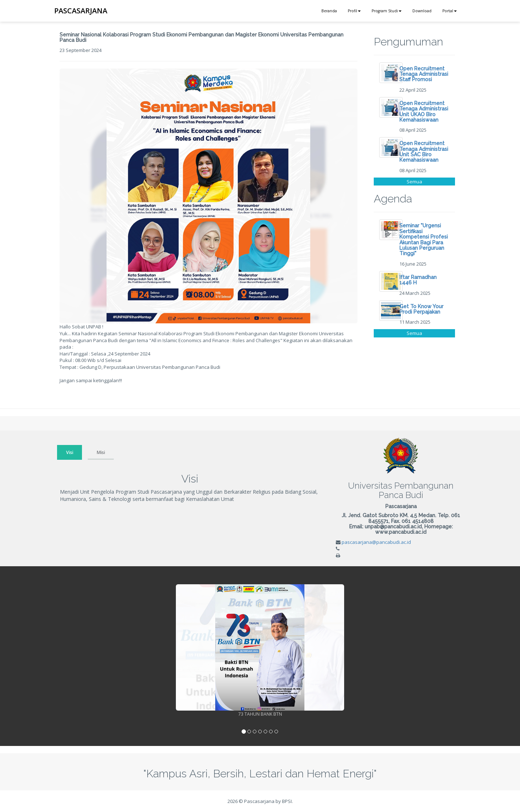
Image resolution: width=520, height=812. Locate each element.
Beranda (329, 11)
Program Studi (387, 11)
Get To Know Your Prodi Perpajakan (421, 309)
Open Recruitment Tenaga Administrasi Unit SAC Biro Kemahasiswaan (424, 152)
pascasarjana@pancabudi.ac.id (376, 542)
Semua (414, 182)
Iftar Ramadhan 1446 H (418, 280)
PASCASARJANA (81, 11)
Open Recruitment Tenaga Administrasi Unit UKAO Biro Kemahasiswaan (424, 112)
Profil (354, 11)
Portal (450, 11)
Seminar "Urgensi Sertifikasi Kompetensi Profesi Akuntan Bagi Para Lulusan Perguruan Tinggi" (424, 239)
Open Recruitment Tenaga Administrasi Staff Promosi (424, 74)
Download (422, 11)
